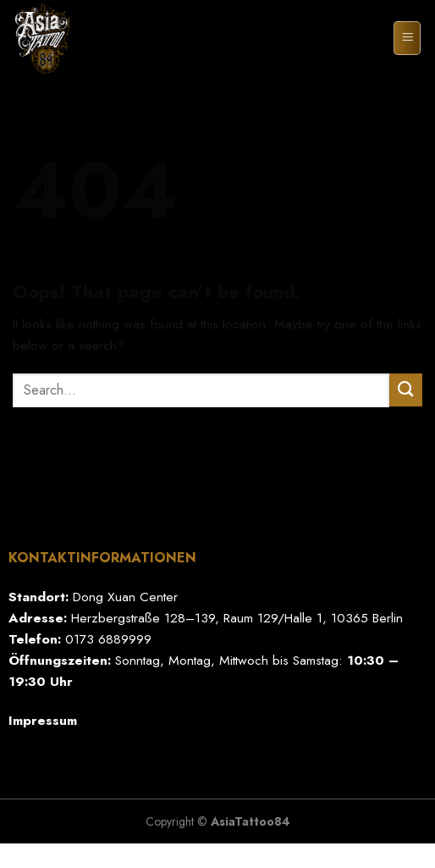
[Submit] (406, 390)
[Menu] (407, 38)
